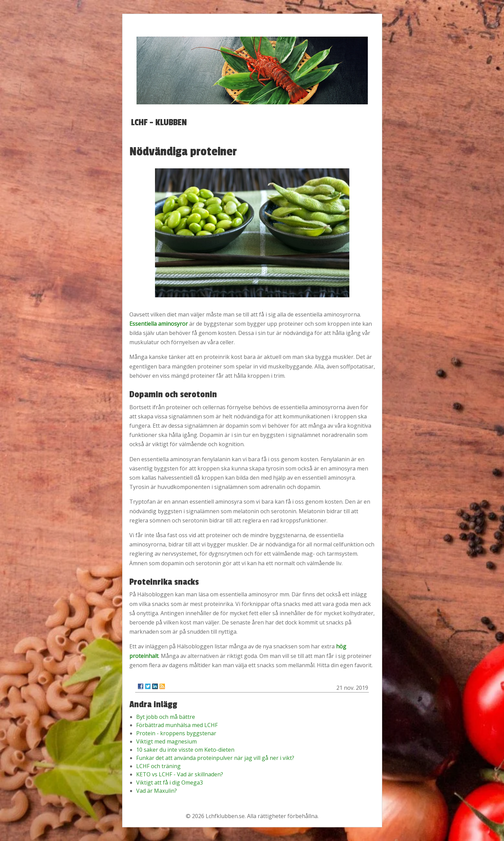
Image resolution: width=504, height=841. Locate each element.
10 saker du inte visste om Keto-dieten (185, 750)
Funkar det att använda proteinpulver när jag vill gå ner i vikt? (215, 758)
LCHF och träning (158, 766)
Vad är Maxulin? (157, 791)
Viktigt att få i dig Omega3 (170, 782)
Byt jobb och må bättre (166, 717)
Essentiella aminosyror (159, 324)
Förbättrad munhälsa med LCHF (177, 725)
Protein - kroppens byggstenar (176, 733)
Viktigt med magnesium (166, 741)
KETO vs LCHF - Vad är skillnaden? (180, 774)
